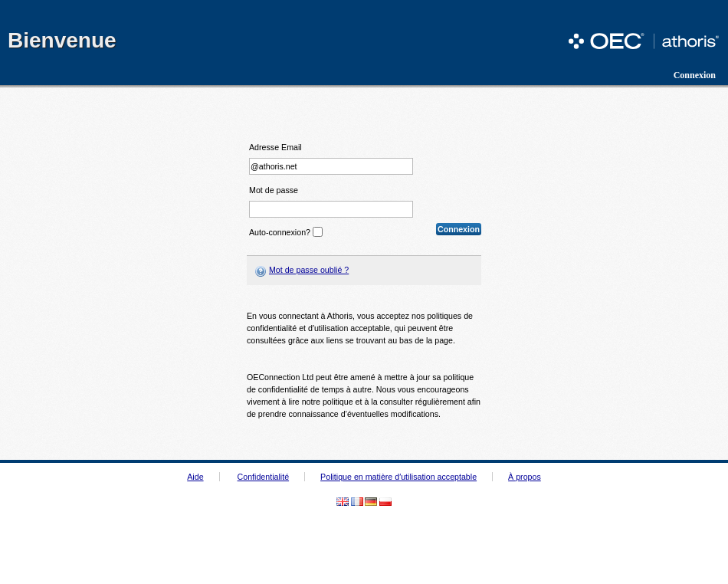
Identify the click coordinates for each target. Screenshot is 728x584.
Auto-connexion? (280, 232)
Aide (195, 477)
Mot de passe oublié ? (309, 270)
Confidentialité (264, 477)
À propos (525, 477)
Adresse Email (275, 148)
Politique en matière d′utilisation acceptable (398, 477)
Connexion (695, 75)
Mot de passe (274, 190)
